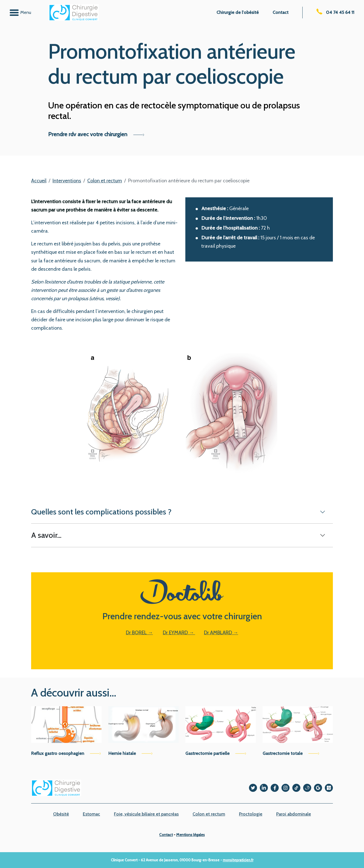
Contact (281, 12)
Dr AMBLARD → (221, 633)
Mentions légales (190, 835)
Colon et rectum (105, 181)
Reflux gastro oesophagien (66, 753)
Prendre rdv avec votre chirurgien (96, 134)
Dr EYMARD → (179, 633)
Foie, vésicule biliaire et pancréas (146, 814)
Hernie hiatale (130, 753)
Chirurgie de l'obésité (238, 12)
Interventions (67, 181)
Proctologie (251, 814)
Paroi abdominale (294, 814)
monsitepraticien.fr (238, 860)
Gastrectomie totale (291, 753)
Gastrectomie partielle (216, 753)
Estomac (91, 814)
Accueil (39, 181)
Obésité (61, 814)
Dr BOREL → (139, 633)
